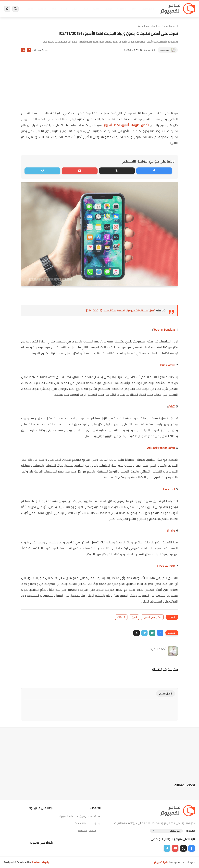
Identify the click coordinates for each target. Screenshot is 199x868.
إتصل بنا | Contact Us (88, 823)
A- (23, 50)
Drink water (168, 365)
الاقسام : (190, 831)
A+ (29, 50)
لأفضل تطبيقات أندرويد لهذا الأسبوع (126, 125)
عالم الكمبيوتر (161, 862)
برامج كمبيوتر (148, 9)
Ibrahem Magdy (41, 862)
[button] (160, 633)
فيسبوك (108, 9)
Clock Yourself (166, 566)
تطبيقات (121, 617)
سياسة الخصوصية (89, 831)
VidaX (171, 406)
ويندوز (134, 9)
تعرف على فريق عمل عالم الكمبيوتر (80, 816)
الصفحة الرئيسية (170, 26)
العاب (74, 9)
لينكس (85, 9)
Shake (171, 531)
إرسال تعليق (166, 694)
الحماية (96, 9)
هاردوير (30, 9)
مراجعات (42, 9)
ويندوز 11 (121, 9)
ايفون (53, 9)
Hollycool (169, 489)
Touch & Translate (164, 330)
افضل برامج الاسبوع (148, 26)
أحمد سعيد (165, 50)
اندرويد (64, 9)
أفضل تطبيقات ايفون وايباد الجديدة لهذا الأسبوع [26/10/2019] (121, 310)
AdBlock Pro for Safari (161, 448)
